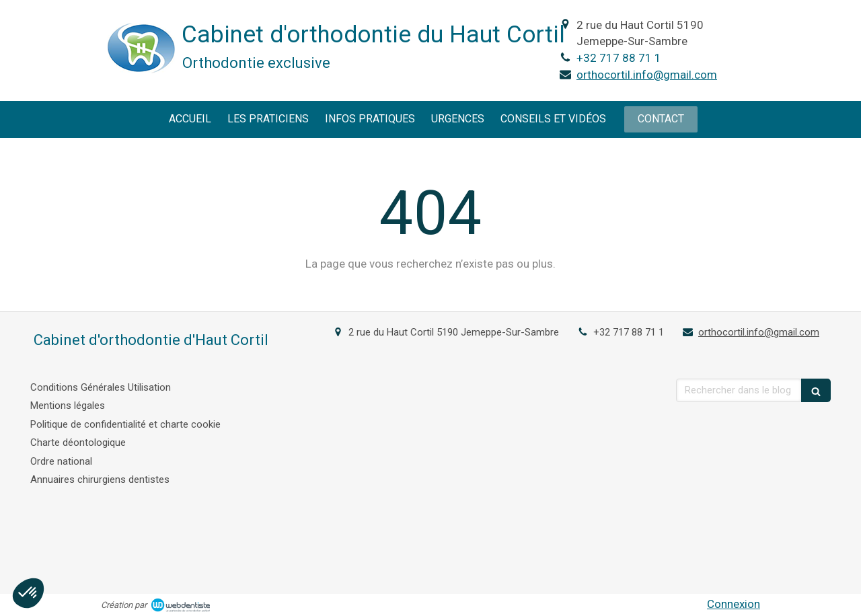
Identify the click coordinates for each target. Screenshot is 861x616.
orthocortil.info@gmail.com (647, 75)
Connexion (734, 604)
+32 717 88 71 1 (619, 58)
